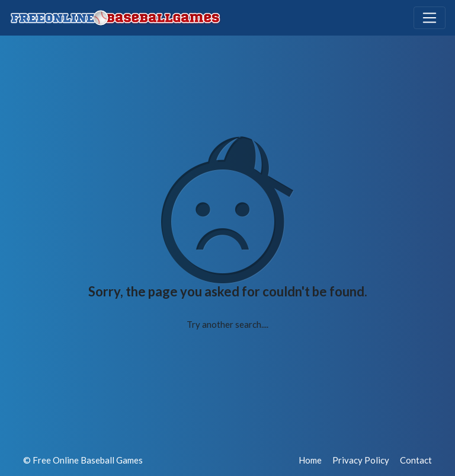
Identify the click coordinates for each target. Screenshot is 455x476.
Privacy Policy (361, 460)
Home (310, 460)
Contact (416, 460)
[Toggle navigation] (430, 18)
